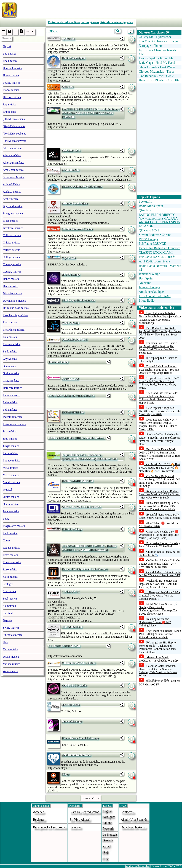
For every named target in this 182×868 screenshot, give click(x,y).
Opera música (11, 504)
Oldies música (11, 497)
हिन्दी (106, 853)
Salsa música (10, 577)
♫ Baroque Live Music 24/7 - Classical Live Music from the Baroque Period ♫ (159, 596)
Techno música (11, 83)
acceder (38, 812)
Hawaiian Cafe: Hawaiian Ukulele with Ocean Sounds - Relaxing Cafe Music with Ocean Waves (158, 671)
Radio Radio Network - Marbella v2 (160, 268)
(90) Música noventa (15, 141)
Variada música (12, 664)
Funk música (10, 352)
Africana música (12, 148)
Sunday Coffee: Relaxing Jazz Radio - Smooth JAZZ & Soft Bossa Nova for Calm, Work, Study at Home (160, 439)
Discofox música (12, 293)
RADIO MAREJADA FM (77, 481)
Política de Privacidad (137, 866)
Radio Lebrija (70, 323)
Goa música (10, 366)
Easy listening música (15, 315)
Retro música (10, 555)
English (107, 811)
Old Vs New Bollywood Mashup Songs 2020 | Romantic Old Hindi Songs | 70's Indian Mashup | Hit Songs (159, 481)
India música (10, 410)
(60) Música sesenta (14, 119)
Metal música (11, 468)
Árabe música (11, 199)
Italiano (107, 823)
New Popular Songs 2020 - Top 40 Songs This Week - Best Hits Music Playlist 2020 (159, 411)
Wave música (10, 671)
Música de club (12, 250)
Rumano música (12, 562)
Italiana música (11, 395)
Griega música (11, 381)
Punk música (10, 533)
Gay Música (10, 359)
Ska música (9, 591)
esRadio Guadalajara (75, 203)
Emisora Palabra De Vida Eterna (82, 186)
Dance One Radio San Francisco (81, 507)
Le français (110, 835)
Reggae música (11, 548)
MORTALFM (70, 379)
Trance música (11, 90)
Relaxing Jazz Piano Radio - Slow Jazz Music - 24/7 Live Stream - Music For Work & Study (160, 494)
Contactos (127, 812)
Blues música (10, 221)
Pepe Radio (69, 258)
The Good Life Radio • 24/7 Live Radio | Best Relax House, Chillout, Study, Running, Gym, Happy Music (158, 398)
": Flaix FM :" (71, 591)
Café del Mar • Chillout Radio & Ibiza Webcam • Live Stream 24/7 (160, 574)
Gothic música (11, 373)
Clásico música (11, 243)
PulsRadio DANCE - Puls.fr (79, 663)
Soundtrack (9, 606)
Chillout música (12, 235)
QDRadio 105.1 (71, 150)
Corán (6, 540)
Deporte (7, 620)
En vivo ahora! (80, 820)
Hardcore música (13, 388)
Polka (6, 519)
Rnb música (10, 112)
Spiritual (8, 613)
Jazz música (10, 431)
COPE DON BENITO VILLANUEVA (71, 395)
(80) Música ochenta (15, 134)
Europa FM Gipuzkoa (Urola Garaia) (84, 569)
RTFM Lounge (71, 274)
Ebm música (10, 322)
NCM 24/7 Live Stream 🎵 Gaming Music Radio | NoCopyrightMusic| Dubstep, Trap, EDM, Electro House (159, 609)
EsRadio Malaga (72, 529)
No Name (145, 283)
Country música (12, 272)
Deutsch (108, 840)
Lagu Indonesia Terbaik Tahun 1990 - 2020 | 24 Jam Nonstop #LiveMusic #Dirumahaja (160, 634)
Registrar (39, 820)
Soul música (10, 599)
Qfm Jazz (67, 87)
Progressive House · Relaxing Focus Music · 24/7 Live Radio (159, 545)
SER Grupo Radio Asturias (78, 300)
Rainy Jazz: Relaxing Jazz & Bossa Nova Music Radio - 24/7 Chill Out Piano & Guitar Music (159, 506)
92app (65, 774)
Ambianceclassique (151, 292)
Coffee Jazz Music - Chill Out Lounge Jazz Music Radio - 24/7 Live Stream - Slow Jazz (160, 564)
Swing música (11, 628)
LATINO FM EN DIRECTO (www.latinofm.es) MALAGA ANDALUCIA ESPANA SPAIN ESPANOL (90, 113)
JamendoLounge (58, 362)
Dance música (11, 279)
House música (11, 75)
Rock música (10, 61)
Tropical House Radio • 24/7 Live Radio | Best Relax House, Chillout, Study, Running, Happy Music (159, 383)
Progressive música (14, 526)
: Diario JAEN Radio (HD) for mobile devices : (77, 438)
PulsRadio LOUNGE (74, 339)
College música (12, 257)
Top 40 (7, 46)
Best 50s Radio (71, 705)
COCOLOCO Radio (74, 685)
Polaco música (11, 511)
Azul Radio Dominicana (76, 755)
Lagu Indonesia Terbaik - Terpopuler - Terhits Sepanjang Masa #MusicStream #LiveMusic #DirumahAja (160, 318)
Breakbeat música (13, 228)
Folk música (10, 337)
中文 (106, 859)
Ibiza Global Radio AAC (155, 296)
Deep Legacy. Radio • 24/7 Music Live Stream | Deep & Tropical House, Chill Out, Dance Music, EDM (158, 424)
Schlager (8, 584)
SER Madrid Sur (72, 627)
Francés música (12, 344)
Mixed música (11, 475)
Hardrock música (13, 68)
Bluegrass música (13, 213)
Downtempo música (14, 301)
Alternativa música (14, 163)
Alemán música (12, 155)
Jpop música (10, 439)
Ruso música (10, 569)
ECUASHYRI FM (73, 412)
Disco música (11, 286)
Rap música (10, 104)
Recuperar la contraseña (49, 827)
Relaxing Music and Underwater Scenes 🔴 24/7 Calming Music (155, 622)
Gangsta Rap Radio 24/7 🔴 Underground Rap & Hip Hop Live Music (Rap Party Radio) (159, 535)
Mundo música (11, 482)
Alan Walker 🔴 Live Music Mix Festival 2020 (159, 525)
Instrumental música (14, 424)
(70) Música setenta (14, 126)
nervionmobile (70, 170)
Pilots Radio (147, 301)
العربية (107, 846)
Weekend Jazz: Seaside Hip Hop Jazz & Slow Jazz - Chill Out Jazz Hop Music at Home (158, 584)
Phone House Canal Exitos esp (80, 738)
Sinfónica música (13, 635)
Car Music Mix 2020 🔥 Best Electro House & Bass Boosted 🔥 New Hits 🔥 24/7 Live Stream (159, 468)
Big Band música (13, 206)
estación (75, 827)
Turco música (11, 649)
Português (109, 817)
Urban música (11, 657)
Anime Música (11, 184)
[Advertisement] (101, 9)
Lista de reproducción (85, 812)
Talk (5, 642)
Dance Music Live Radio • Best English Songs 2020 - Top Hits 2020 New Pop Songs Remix (159, 370)
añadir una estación (134, 820)
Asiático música (12, 192)
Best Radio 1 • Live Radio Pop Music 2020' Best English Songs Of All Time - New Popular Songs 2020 (160, 333)
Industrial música (13, 417)
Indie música (10, 402)
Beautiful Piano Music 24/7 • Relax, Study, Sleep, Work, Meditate (160, 516)
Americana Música (14, 177)
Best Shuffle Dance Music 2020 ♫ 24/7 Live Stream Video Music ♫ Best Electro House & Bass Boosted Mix (160, 454)
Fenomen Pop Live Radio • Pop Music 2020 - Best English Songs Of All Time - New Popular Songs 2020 (158, 348)
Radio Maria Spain (73, 58)
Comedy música (12, 264)
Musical (7, 490)
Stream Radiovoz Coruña (77, 229)
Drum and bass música (16, 308)
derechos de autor (133, 827)
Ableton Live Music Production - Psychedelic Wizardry (159, 659)
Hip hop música (12, 97)
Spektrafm (68, 39)
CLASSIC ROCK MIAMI (64, 646)
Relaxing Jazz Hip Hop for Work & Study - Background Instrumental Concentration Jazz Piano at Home (158, 647)
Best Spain (146, 278)
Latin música (10, 453)
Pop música (9, 54)
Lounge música (12, 460)
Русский (108, 829)
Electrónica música (14, 330)
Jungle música (11, 446)
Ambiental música (13, 170)
